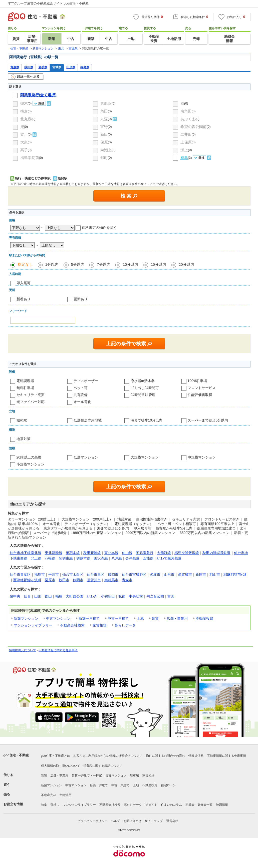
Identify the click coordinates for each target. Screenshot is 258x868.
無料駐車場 (25, 388)
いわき (92, 596)
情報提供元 (196, 756)
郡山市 (215, 574)
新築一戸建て (89, 618)
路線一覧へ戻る (25, 77)
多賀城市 (185, 574)
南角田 (186, 111)
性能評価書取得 (200, 395)
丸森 (104, 119)
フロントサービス (202, 388)
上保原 (186, 142)
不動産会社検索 (72, 625)
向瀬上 (106, 150)
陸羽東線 (66, 558)
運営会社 (172, 821)
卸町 (104, 158)
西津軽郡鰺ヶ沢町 (27, 580)
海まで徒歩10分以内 (147, 420)
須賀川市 (94, 580)
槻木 (24, 103)
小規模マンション (31, 464)
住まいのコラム (171, 805)
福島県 (85, 67)
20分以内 (186, 264)
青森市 (127, 580)
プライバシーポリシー (92, 821)
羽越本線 (83, 558)
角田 (104, 111)
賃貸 (155, 618)
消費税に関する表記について (103, 766)
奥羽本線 (73, 553)
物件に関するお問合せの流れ (165, 756)
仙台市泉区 (96, 574)
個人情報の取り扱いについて (61, 766)
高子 (24, 150)
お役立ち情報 (13, 804)
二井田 (186, 134)
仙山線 (127, 553)
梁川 (24, 134)
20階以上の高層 (29, 457)
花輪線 (50, 558)
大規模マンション (145, 457)
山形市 (169, 574)
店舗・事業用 (177, 618)
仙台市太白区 (73, 574)
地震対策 (24, 439)
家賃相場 (100, 625)
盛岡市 (113, 574)
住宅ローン (168, 785)
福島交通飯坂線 (187, 553)
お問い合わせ (132, 821)
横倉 (24, 111)
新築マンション (26, 618)
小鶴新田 (108, 596)
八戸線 (117, 558)
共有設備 (81, 395)
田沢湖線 (101, 558)
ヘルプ (115, 821)
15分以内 (158, 264)
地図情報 (222, 805)
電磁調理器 (25, 381)
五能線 (148, 558)
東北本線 (111, 553)
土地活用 (65, 795)
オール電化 (82, 402)
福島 (59, 596)
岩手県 (43, 67)
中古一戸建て (118, 618)
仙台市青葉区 (20, 574)
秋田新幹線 (92, 553)
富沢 (171, 596)
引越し (55, 805)
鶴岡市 (78, 580)
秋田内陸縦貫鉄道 (216, 553)
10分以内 (131, 264)
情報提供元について (23, 650)
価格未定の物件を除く (99, 227)
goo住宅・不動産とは (56, 756)
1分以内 (52, 264)
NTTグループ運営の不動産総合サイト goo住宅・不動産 (48, 3)
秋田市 (64, 580)
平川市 (54, 574)
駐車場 (134, 775)
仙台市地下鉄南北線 (26, 553)
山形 (38, 596)
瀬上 (184, 150)
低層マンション (86, 457)
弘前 (122, 596)
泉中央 (15, 596)
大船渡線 (164, 553)
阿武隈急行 (145, 553)
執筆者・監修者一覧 (199, 805)
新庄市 (201, 574)
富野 (104, 127)
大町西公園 (75, 596)
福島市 (40, 574)
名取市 (155, 574)
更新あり (81, 299)
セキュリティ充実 (31, 395)
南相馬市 (111, 580)
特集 (44, 805)
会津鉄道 (132, 558)
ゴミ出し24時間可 (145, 388)
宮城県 (57, 67)
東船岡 (106, 103)
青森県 (15, 67)
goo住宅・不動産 (16, 755)
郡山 (48, 596)
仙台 (27, 596)
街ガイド (151, 805)
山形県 (71, 67)
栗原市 (50, 580)
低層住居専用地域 (88, 420)
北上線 (36, 558)
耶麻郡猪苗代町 (236, 574)
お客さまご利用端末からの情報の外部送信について (108, 756)
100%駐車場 (197, 381)
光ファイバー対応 (31, 402)
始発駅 (22, 420)
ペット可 (81, 388)
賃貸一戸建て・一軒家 (87, 775)
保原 (104, 142)
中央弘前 (136, 596)
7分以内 (103, 264)
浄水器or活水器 (143, 381)
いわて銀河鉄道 (169, 558)
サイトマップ (154, 821)
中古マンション (58, 618)
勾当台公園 (155, 596)
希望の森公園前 (194, 127)
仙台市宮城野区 (134, 574)
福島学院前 (30, 158)
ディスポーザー (86, 381)
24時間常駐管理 (143, 395)
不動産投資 (204, 618)
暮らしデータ (125, 625)
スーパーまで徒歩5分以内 (208, 420)
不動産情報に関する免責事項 (58, 650)
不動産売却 (49, 795)
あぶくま (188, 119)
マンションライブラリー (33, 625)
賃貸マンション (116, 775)
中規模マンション (202, 457)
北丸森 (26, 119)
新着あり (24, 299)
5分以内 (78, 264)
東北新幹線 (54, 553)
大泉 (24, 142)
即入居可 (24, 283)
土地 (140, 618)
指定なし (25, 264)
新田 (104, 134)
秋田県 (29, 67)
